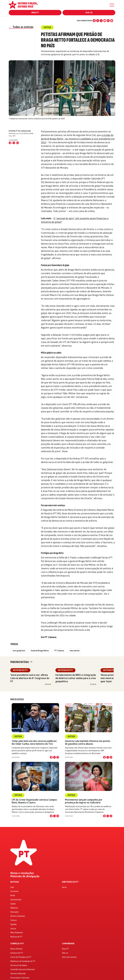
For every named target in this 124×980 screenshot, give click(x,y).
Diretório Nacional (18, 974)
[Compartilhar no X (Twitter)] (14, 143)
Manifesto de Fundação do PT (23, 961)
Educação (14, 912)
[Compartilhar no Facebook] (10, 143)
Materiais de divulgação (25, 876)
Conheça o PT (17, 944)
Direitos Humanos (18, 916)
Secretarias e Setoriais (20, 978)
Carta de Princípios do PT (21, 957)
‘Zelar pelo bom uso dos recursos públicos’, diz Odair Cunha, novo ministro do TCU (34, 742)
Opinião (13, 924)
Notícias (15, 882)
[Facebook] (94, 21)
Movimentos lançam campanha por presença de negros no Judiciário (84, 801)
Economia (14, 891)
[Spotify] (112, 21)
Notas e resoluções (22, 873)
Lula (12, 887)
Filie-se (89, 13)
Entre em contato (69, 957)
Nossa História (16, 949)
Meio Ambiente (17, 933)
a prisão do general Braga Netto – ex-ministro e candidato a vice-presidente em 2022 (78, 139)
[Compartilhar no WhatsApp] (18, 143)
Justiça (18, 736)
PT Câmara (59, 651)
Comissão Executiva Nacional (22, 969)
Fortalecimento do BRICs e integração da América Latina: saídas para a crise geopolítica (76, 678)
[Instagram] (98, 21)
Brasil (13, 895)
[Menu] (112, 5)
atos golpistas (19, 651)
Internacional (16, 900)
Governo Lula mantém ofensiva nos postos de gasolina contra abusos (88, 742)
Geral (64, 887)
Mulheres (14, 908)
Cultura (13, 920)
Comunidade (68, 944)
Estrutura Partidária (19, 965)
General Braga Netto (40, 651)
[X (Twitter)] (101, 21)
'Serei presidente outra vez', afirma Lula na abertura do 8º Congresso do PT (30, 678)
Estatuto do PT (17, 953)
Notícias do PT (20, 670)
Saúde (13, 904)
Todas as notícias (21, 27)
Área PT (35, 13)
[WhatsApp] (108, 21)
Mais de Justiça (17, 699)
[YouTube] (105, 21)
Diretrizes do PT (70, 882)
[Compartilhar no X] (54, 757)
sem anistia (75, 651)
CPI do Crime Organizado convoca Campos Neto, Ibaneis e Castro (34, 801)
